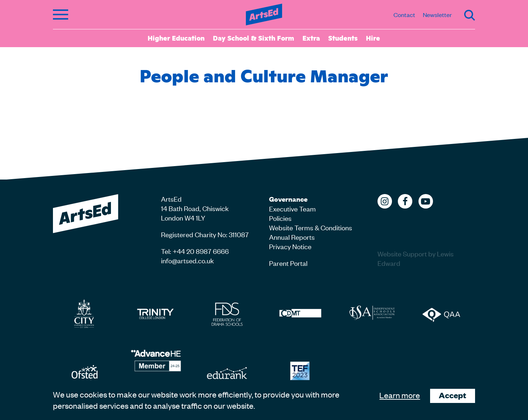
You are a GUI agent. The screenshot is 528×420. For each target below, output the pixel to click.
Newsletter (437, 15)
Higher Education (176, 38)
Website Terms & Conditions (311, 227)
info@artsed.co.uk (187, 260)
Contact (404, 15)
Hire (373, 38)
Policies (280, 218)
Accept (453, 395)
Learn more (400, 395)
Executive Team (292, 208)
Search (470, 15)
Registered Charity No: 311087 (205, 234)
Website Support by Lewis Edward (416, 258)
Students (343, 38)
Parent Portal (288, 263)
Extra (311, 38)
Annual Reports (292, 237)
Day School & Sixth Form (253, 38)
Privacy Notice (290, 246)
